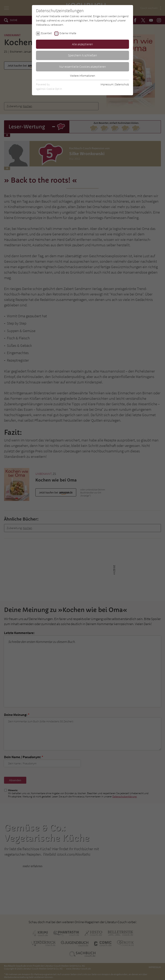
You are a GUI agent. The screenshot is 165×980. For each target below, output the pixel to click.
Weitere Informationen (82, 76)
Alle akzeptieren (82, 44)
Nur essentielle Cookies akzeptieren (83, 67)
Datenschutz (122, 84)
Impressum (107, 84)
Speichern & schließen (82, 55)
